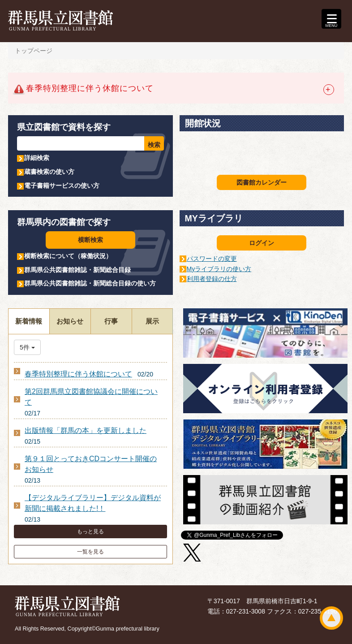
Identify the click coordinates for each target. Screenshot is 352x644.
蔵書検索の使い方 (49, 172)
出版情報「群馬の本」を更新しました (86, 430)
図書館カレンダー (262, 182)
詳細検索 (37, 158)
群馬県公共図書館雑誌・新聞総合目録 (77, 270)
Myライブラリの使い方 (219, 269)
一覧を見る (90, 552)
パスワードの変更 (212, 259)
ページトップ (331, 618)
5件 (27, 347)
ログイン (262, 243)
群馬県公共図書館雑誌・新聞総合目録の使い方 (90, 283)
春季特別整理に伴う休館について (78, 374)
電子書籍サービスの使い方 (62, 186)
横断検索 (90, 240)
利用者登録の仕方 (212, 279)
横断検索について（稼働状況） (68, 256)
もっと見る (90, 532)
